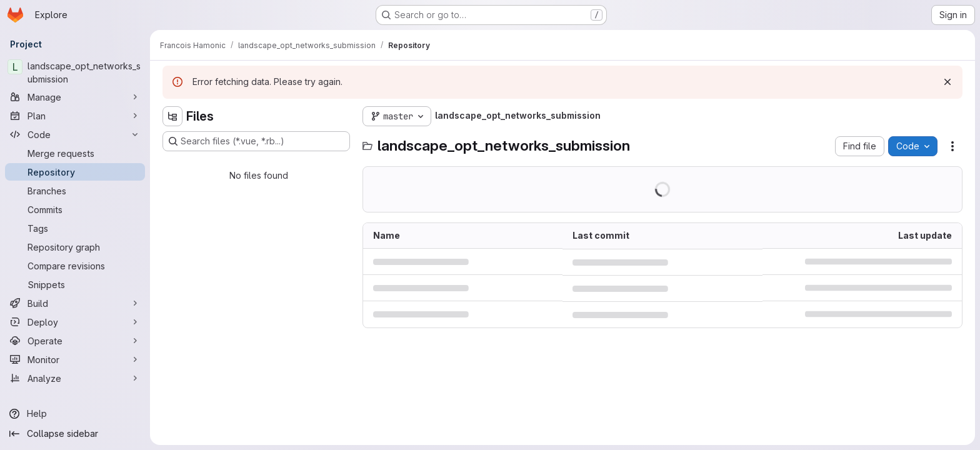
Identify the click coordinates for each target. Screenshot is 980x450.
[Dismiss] (947, 82)
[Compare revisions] (75, 266)
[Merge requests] (75, 153)
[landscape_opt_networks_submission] (75, 72)
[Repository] (75, 172)
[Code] (75, 134)
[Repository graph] (75, 247)
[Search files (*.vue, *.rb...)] (256, 141)
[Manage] (75, 97)
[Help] (75, 414)
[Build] (75, 303)
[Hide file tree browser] (172, 116)
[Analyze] (75, 378)
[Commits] (75, 209)
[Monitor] (75, 359)
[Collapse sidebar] (75, 434)
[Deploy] (75, 322)
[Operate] (75, 341)
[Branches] (75, 191)
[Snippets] (75, 284)
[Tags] (75, 228)
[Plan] (75, 116)
